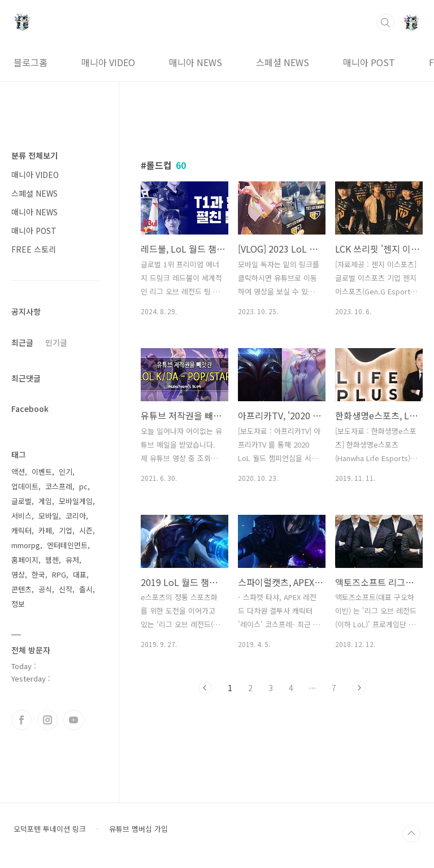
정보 (18, 604)
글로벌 (21, 501)
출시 (86, 589)
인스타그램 (47, 720)
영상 (18, 574)
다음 (359, 688)
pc (83, 486)
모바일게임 (76, 501)
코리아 (76, 516)
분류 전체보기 (34, 155)
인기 (66, 472)
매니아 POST (369, 62)
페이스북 (21, 720)
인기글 (56, 342)
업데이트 (25, 486)
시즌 (86, 530)
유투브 (73, 720)
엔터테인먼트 (67, 545)
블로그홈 (31, 62)
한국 (38, 574)
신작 (66, 589)
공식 (45, 589)
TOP (411, 834)
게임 (45, 501)
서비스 (21, 516)
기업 (66, 530)
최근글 (22, 342)
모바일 (49, 516)
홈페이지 (25, 560)
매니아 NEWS (196, 62)
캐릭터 (21, 530)
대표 (80, 574)
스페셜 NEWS (283, 62)
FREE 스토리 (34, 249)
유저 (72, 560)
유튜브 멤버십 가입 (138, 829)
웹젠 (52, 560)
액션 (18, 472)
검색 (385, 23)
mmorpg (26, 545)
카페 (45, 530)
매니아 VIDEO (108, 62)
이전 (205, 688)
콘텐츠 (21, 589)
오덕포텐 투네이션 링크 (50, 829)
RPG (59, 574)
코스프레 (59, 486)
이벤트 (42, 472)
